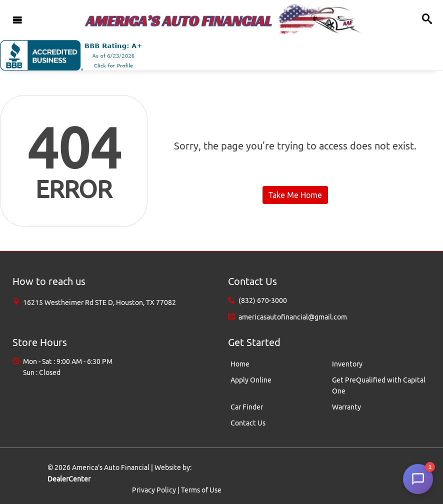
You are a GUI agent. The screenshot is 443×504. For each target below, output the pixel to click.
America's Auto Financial (111, 467)
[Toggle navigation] (17, 20)
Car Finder (247, 407)
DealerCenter (69, 479)
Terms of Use (201, 490)
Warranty (346, 407)
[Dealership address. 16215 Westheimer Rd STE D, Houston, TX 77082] (99, 302)
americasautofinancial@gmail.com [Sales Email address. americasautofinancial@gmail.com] (293, 317)
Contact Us (248, 423)
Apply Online (251, 380)
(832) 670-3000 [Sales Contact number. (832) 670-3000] (263, 300)
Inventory (347, 364)
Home (240, 364)
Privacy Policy (154, 490)
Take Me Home (295, 195)
